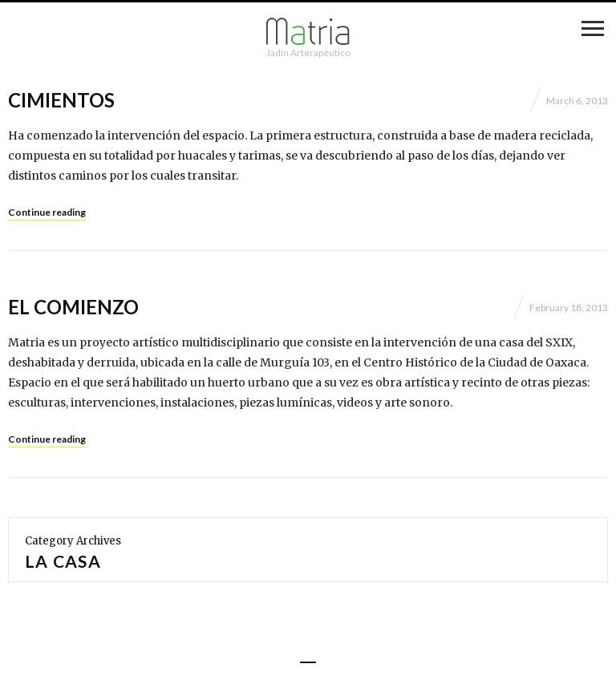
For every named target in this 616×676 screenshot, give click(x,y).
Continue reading (47, 212)
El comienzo (73, 307)
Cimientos (61, 100)
